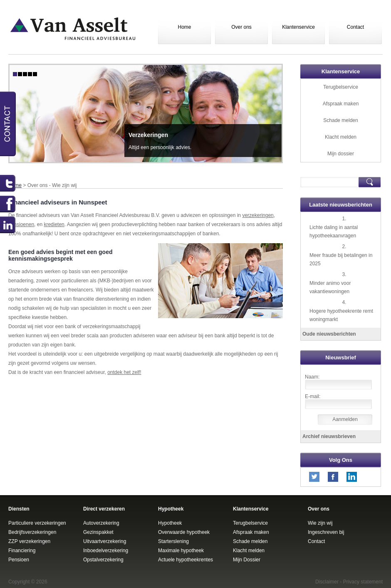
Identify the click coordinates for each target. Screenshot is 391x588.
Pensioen (19, 560)
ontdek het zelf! (124, 372)
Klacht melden (341, 137)
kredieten (54, 224)
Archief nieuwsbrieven (329, 436)
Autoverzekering (101, 523)
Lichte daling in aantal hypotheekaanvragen (334, 232)
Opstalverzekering (103, 560)
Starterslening (173, 541)
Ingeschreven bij (326, 532)
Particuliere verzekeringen (37, 523)
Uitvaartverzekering (105, 541)
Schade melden (340, 120)
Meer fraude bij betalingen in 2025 (341, 259)
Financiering (22, 551)
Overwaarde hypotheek (184, 532)
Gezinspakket (98, 532)
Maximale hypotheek (181, 551)
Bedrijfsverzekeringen (32, 532)
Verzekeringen (148, 135)
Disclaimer (327, 582)
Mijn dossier (341, 154)
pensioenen (21, 224)
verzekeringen (258, 215)
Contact (355, 27)
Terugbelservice (341, 87)
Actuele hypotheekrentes (186, 560)
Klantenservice (298, 27)
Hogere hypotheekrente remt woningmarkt (341, 315)
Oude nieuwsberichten (329, 334)
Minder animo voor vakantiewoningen (330, 287)
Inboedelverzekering (106, 551)
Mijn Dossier (247, 560)
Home (184, 27)
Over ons (241, 27)
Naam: (312, 377)
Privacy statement (363, 582)
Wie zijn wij (320, 523)
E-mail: (313, 396)
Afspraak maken (341, 104)
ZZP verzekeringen (29, 541)
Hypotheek (170, 523)
